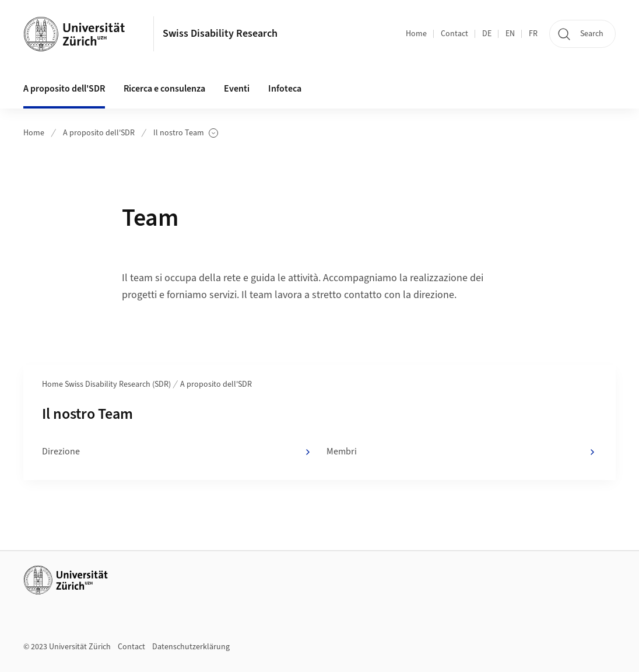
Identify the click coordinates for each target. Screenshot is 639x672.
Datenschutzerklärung (191, 647)
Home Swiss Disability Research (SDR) (106, 384)
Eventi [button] (237, 89)
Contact (454, 34)
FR (533, 34)
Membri (462, 452)
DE (487, 34)
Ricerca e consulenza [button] (164, 89)
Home (416, 34)
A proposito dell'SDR (99, 133)
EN (510, 34)
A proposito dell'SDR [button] (64, 89)
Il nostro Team (186, 133)
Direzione (177, 452)
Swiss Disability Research (220, 34)
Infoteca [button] (285, 89)
